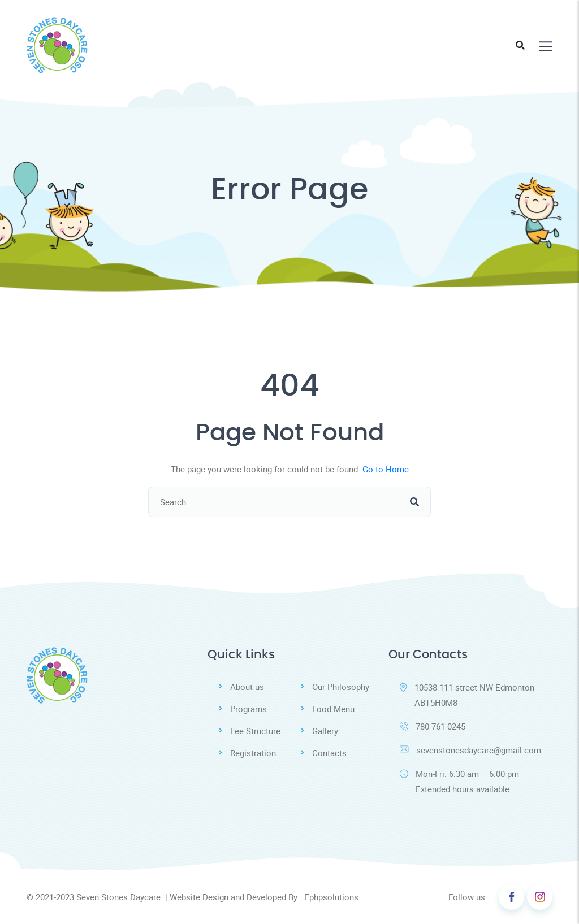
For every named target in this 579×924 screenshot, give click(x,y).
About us (247, 687)
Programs (249, 709)
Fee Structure (255, 731)
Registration (253, 753)
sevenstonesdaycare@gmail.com (470, 750)
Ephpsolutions (331, 897)
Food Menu (333, 709)
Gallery (325, 731)
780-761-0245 (433, 726)
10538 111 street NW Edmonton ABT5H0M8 (467, 695)
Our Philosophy (341, 687)
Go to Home (386, 469)
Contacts (329, 753)
